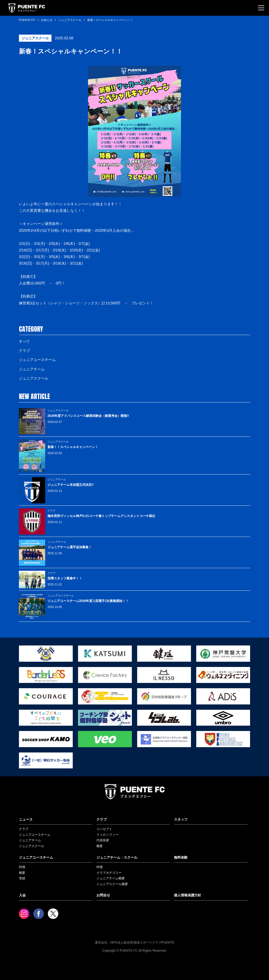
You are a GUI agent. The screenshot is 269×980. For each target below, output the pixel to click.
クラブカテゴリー (109, 873)
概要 (100, 846)
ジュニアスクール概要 (112, 884)
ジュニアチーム (32, 369)
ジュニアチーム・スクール (117, 857)
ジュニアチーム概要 (111, 878)
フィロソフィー (107, 835)
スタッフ (181, 819)
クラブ (24, 351)
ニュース (26, 819)
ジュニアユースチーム (37, 360)
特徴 (22, 867)
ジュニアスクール (34, 378)
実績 (22, 878)
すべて (24, 341)
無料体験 (181, 857)
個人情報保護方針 (188, 895)
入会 (22, 895)
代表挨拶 (103, 840)
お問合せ (103, 895)
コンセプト (104, 829)
